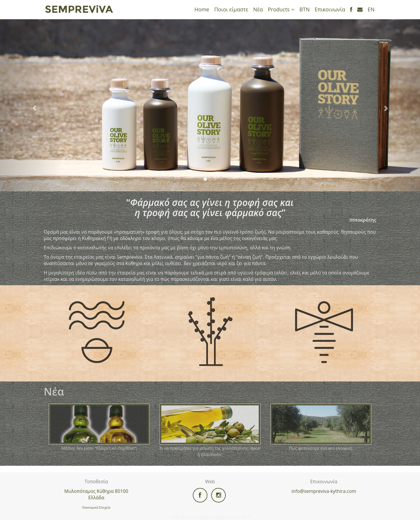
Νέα (258, 9)
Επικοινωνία (330, 9)
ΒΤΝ (305, 9)
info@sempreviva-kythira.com (324, 491)
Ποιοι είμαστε (231, 9)
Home (202, 9)
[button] (32, 105)
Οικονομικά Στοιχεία (96, 507)
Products (281, 9)
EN (371, 9)
